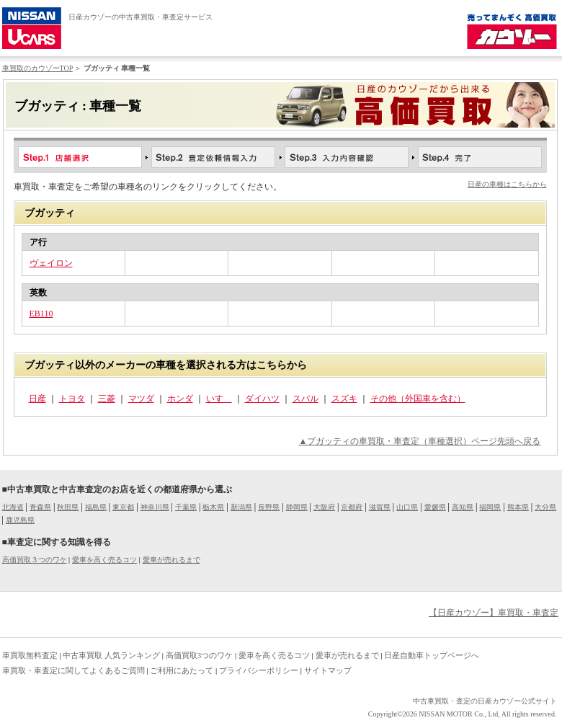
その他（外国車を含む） (418, 399)
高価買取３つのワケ (35, 560)
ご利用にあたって (182, 670)
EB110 (41, 314)
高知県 (463, 507)
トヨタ (72, 399)
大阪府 (324, 507)
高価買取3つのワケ (200, 655)
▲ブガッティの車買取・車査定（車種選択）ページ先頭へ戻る (420, 441)
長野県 (269, 507)
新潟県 (241, 507)
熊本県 (518, 507)
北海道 (13, 507)
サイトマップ (328, 670)
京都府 (352, 507)
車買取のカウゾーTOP (37, 68)
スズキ (344, 399)
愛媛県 (435, 507)
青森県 (40, 507)
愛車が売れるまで (171, 560)
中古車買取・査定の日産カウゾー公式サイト (485, 701)
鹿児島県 (20, 520)
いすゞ (219, 399)
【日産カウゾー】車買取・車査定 (494, 613)
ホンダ (180, 399)
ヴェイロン (51, 263)
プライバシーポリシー (259, 670)
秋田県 (68, 507)
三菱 (107, 399)
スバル (305, 399)
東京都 (123, 507)
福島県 (96, 507)
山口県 (407, 507)
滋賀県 (380, 507)
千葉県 (186, 507)
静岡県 (297, 507)
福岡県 (490, 507)
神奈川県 (155, 507)
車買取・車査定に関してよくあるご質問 (73, 670)
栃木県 (213, 507)
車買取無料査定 (30, 655)
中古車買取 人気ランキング (111, 655)
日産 (37, 399)
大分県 (545, 507)
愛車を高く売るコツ (104, 560)
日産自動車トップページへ (432, 655)
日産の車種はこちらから (507, 184)
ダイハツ (262, 399)
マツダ (141, 399)
